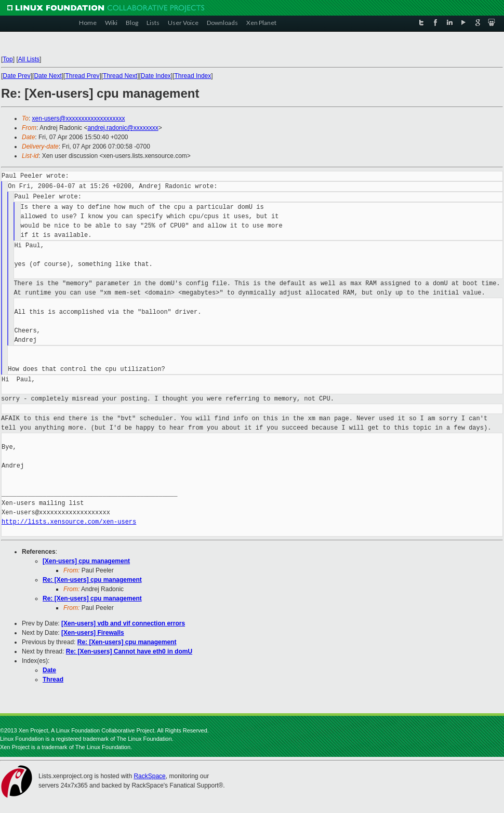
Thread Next (120, 76)
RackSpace (149, 776)
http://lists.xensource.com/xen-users (69, 522)
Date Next (48, 76)
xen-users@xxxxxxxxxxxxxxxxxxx (79, 118)
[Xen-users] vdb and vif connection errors (123, 623)
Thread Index (193, 76)
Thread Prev (82, 76)
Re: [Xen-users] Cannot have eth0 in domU (129, 651)
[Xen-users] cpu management (86, 561)
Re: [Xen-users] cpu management (92, 580)
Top (8, 59)
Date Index (156, 76)
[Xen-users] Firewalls (93, 633)
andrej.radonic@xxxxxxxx (123, 128)
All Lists (29, 59)
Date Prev (16, 76)
